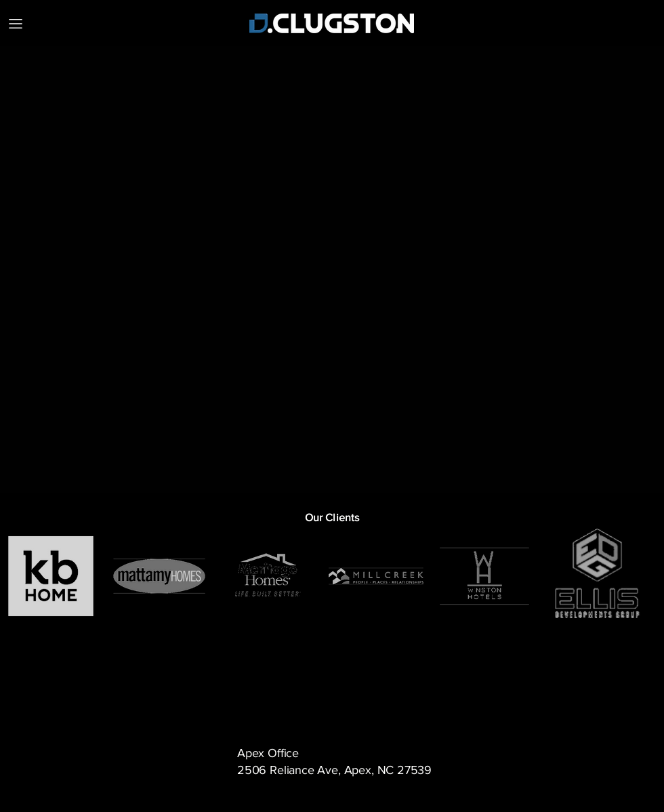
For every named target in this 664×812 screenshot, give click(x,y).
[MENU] (15, 23)
